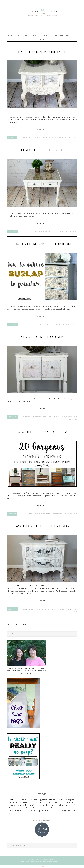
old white (74, 138)
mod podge (74, 325)
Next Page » (24, 624)
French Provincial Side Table (42, 52)
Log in (61, 862)
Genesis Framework (47, 862)
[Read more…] (42, 129)
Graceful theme (43, 860)
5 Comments (12, 138)
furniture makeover (64, 138)
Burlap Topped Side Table (42, 150)
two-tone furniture (71, 514)
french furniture (65, 609)
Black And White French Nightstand (42, 526)
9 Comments (12, 514)
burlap (55, 232)
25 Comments (12, 325)
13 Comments (12, 232)
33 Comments (12, 417)
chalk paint (54, 138)
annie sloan (46, 138)
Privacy (42, 867)
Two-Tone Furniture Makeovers (42, 432)
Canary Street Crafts (42, 18)
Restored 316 (52, 860)
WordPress (56, 862)
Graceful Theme (36, 862)
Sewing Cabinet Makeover (42, 337)
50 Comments (12, 609)
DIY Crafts (31, 138)
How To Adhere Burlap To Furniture (42, 244)
